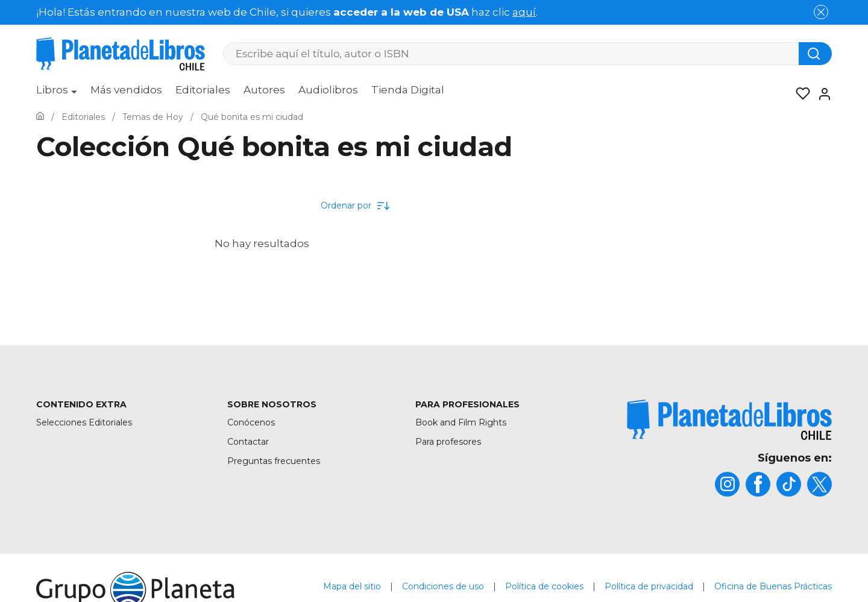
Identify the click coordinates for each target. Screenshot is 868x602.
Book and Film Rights (461, 422)
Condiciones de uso (443, 586)
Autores (264, 90)
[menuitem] (57, 94)
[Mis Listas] (799, 94)
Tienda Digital (408, 90)
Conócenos (251, 422)
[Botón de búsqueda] (815, 54)
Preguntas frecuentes (274, 461)
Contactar (248, 442)
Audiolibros (328, 90)
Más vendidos (126, 90)
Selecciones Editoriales (84, 422)
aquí (524, 12)
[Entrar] (821, 94)
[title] (729, 420)
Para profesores (448, 442)
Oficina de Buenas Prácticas (773, 586)
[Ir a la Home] (40, 117)
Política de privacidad (649, 586)
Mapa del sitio (352, 586)
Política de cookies (544, 586)
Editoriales (203, 90)
